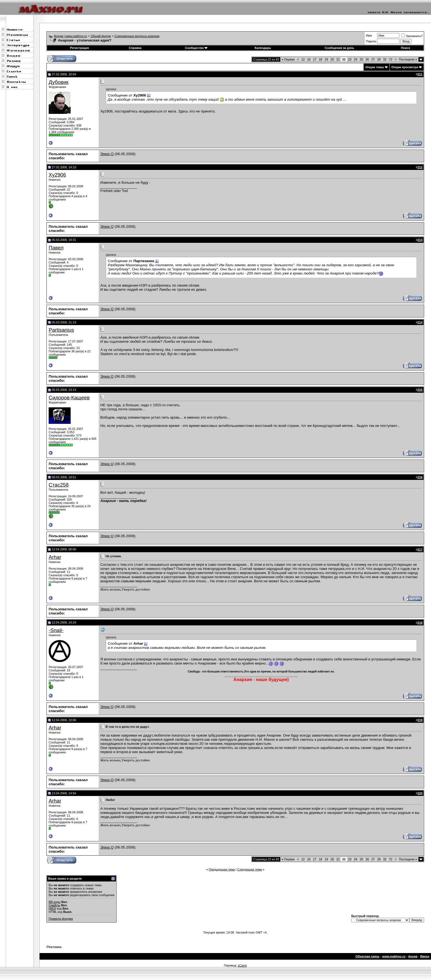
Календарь (263, 48)
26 (367, 59)
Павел (56, 248)
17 (315, 59)
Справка (135, 48)
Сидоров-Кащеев (69, 398)
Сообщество (196, 48)
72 (391, 59)
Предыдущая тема (222, 869)
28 (379, 59)
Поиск (406, 48)
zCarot (242, 965)
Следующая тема (249, 869)
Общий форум (101, 36)
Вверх (425, 956)
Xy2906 (57, 175)
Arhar (55, 557)
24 (355, 59)
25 (361, 59)
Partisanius (61, 330)
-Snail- (56, 630)
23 (350, 59)
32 (385, 59)
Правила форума (61, 919)
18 (321, 59)
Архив (413, 956)
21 (338, 59)
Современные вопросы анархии (137, 36)
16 (309, 59)
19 (326, 59)
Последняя (408, 59)
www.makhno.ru (394, 956)
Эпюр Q (107, 154)
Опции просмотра (405, 67)
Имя (369, 35)
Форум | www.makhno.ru (71, 36)
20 (332, 59)
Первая (288, 59)
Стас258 (59, 485)
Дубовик (59, 82)
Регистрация (80, 48)
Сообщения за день (339, 48)
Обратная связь (367, 956)
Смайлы (54, 905)
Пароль (371, 41)
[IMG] (52, 908)
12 (303, 59)
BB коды (55, 902)
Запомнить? (412, 36)
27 (373, 59)
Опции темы (375, 67)
